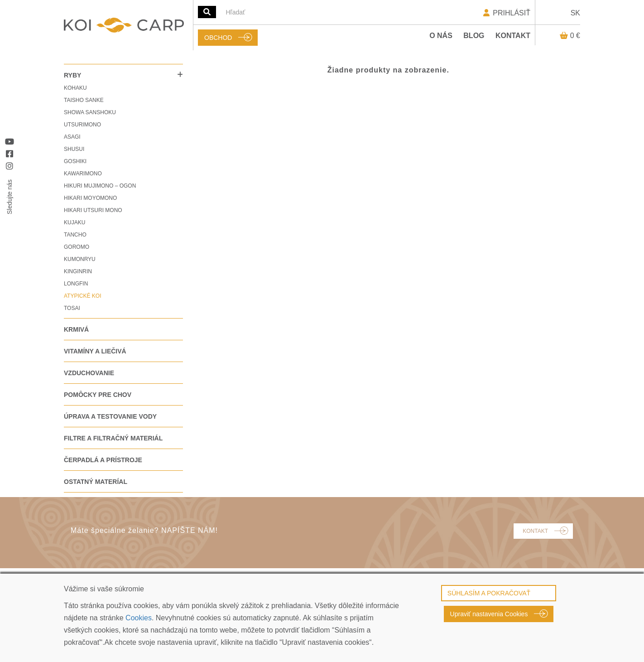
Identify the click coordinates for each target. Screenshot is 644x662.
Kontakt (513, 36)
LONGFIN (76, 284)
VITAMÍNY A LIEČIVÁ (95, 351)
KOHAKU (75, 88)
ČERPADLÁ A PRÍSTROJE (103, 460)
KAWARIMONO (83, 174)
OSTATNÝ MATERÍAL (96, 482)
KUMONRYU (80, 259)
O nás (441, 36)
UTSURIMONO (82, 125)
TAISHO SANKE (84, 100)
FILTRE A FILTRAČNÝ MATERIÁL (113, 438)
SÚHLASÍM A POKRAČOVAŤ (489, 593)
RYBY (72, 75)
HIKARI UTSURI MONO (93, 210)
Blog (474, 36)
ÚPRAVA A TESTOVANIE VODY (110, 416)
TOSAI (72, 308)
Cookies (139, 618)
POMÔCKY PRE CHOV (98, 395)
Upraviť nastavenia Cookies (489, 614)
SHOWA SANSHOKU (90, 112)
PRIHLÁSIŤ (506, 13)
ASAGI (72, 137)
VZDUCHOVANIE (89, 373)
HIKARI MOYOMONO (90, 198)
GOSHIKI (75, 161)
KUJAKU (74, 222)
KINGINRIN (78, 271)
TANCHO (75, 235)
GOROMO (77, 247)
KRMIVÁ (76, 329)
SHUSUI (74, 149)
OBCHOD (218, 38)
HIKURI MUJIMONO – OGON (100, 186)
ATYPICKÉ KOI (82, 296)
